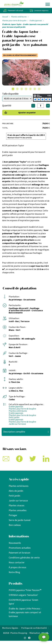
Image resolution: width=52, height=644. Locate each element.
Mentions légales (10, 628)
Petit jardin (14, 417)
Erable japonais (36, 21)
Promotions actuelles (20, 548)
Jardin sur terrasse (17, 424)
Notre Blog (14, 572)
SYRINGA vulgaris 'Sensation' (23, 595)
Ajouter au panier (27, 113)
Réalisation (39, 633)
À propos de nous (17, 567)
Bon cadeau (15, 525)
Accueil (5, 17)
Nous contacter (17, 563)
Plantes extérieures (19, 17)
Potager (13, 515)
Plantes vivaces (17, 506)
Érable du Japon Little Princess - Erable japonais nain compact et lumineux (25, 612)
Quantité (7, 106)
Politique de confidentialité (34, 628)
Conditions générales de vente (24, 558)
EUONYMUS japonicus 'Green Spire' (23, 602)
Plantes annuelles (18, 510)
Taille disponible (10, 94)
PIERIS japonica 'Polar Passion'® (25, 590)
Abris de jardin (16, 491)
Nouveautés (15, 543)
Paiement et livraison (19, 553)
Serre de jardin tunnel (20, 520)
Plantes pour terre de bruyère (14, 21)
